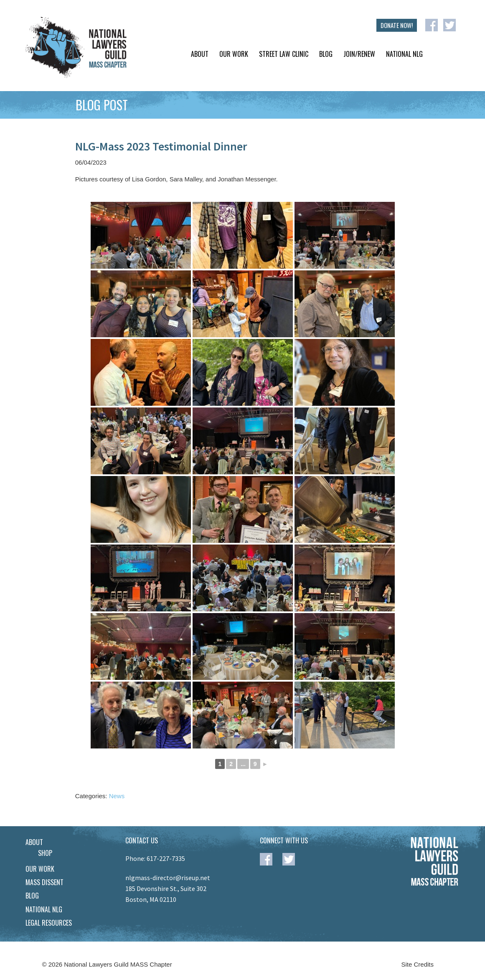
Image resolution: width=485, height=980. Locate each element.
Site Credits (418, 964)
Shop (45, 853)
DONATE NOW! (397, 25)
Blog (326, 54)
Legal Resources (49, 923)
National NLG (404, 54)
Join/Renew (359, 54)
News (117, 796)
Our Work (234, 54)
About (200, 54)
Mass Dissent (44, 882)
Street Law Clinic (284, 54)
